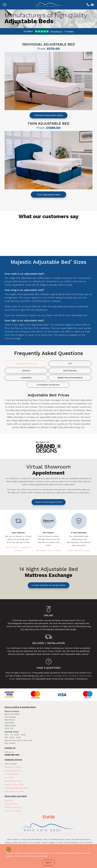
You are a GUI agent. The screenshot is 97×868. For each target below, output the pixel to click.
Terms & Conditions (13, 807)
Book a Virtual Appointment (49, 502)
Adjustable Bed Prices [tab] (26, 363)
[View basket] (92, 5)
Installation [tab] (26, 378)
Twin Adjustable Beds (49, 195)
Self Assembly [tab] (70, 371)
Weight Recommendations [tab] (70, 378)
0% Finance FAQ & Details (48, 550)
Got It (48, 863)
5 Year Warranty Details (79, 550)
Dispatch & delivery (13, 767)
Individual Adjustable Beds (49, 115)
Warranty (9, 778)
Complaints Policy (13, 811)
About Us (9, 800)
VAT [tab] (70, 363)
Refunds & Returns (13, 771)
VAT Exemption (12, 774)
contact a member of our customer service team (68, 676)
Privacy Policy (11, 804)
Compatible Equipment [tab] (48, 385)
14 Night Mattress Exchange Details (49, 585)
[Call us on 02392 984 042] (88, 5)
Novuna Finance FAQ (14, 785)
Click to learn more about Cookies (31, 856)
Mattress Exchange (13, 781)
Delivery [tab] (26, 371)
